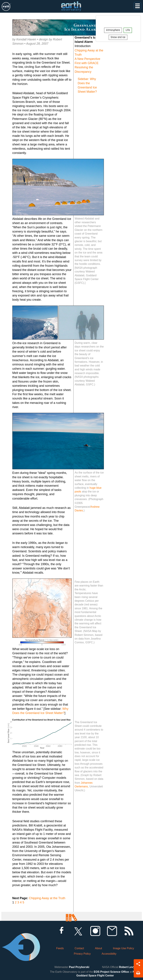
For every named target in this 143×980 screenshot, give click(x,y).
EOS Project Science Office (111, 972)
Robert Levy (127, 967)
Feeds (60, 948)
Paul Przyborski (79, 967)
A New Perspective (88, 59)
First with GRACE (87, 63)
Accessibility (109, 954)
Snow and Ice (118, 37)
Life (128, 30)
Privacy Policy (82, 954)
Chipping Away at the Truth (47, 898)
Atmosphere (113, 30)
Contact (79, 948)
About (98, 948)
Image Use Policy (123, 948)
